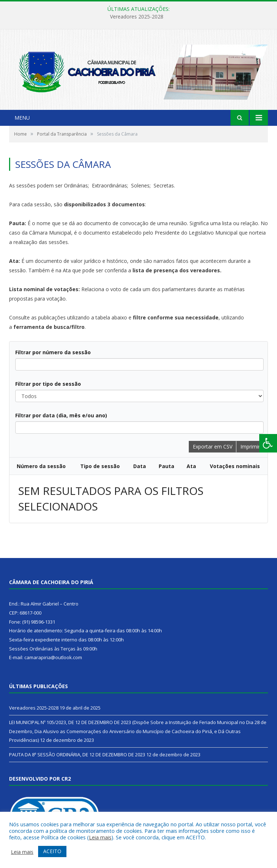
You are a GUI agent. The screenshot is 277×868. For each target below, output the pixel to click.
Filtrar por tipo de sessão (48, 384)
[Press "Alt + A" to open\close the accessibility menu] (268, 443)
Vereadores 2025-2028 (137, 17)
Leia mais (100, 837)
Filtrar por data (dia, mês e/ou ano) (61, 415)
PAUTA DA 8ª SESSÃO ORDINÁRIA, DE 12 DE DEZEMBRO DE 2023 (77, 755)
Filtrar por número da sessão (53, 352)
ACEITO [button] (52, 851)
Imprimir (250, 447)
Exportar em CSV (213, 447)
